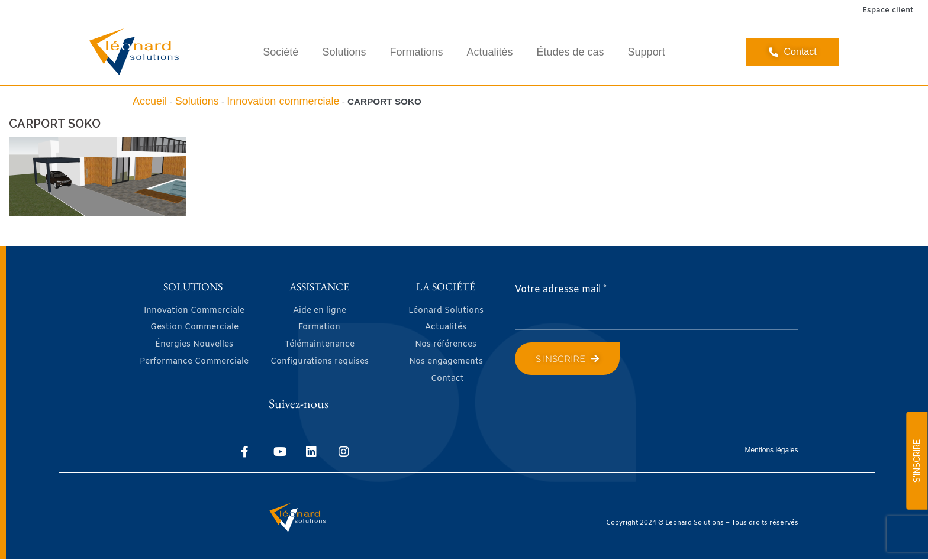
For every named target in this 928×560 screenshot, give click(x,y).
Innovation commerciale (283, 101)
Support (647, 52)
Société (281, 52)
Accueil (150, 101)
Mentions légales (771, 451)
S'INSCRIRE (917, 461)
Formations (416, 52)
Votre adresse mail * (561, 289)
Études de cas (571, 52)
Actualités (489, 52)
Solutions (344, 52)
